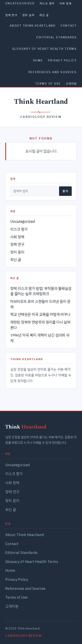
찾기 (65, 191)
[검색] (34, 191)
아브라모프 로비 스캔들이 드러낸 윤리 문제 (40, 304)
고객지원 (71, 84)
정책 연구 (11, 15)
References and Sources (53, 72)
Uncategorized (20, 3)
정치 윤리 (28, 15)
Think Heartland (41, 102)
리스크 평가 (47, 3)
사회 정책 (65, 3)
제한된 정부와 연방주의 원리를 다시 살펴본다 (40, 325)
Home (38, 60)
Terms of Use (48, 84)
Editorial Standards (57, 37)
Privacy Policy (62, 60)
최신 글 (44, 15)
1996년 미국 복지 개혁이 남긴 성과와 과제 (40, 338)
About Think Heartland (33, 26)
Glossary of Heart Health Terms (44, 49)
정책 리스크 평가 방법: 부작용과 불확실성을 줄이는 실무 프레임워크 (41, 291)
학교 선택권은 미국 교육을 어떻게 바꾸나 (40, 315)
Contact (69, 26)
